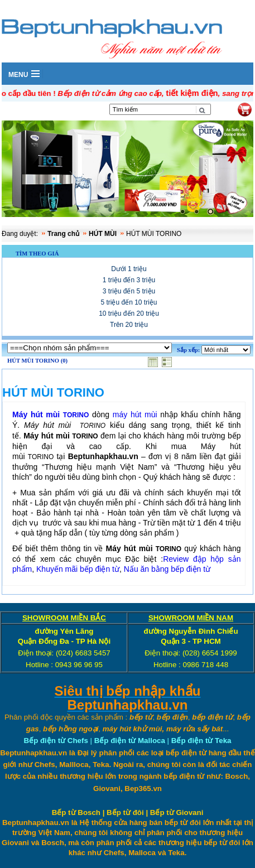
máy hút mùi (135, 414)
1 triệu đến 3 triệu (129, 280)
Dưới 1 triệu (129, 269)
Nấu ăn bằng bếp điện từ (167, 569)
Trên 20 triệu (129, 325)
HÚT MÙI (103, 234)
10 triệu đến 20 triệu (129, 314)
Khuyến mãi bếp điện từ (78, 569)
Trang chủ (63, 234)
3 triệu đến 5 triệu (129, 291)
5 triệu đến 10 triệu (129, 302)
